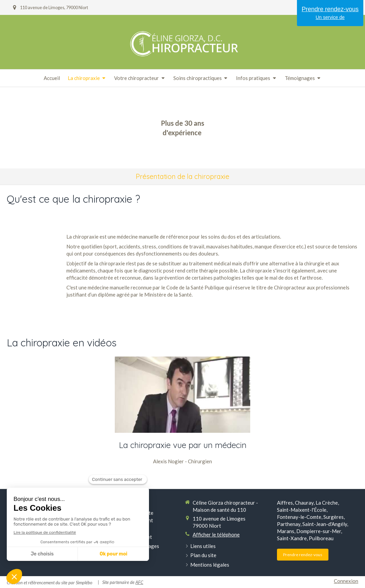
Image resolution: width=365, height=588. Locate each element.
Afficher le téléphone (216, 534)
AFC (139, 582)
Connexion (346, 581)
